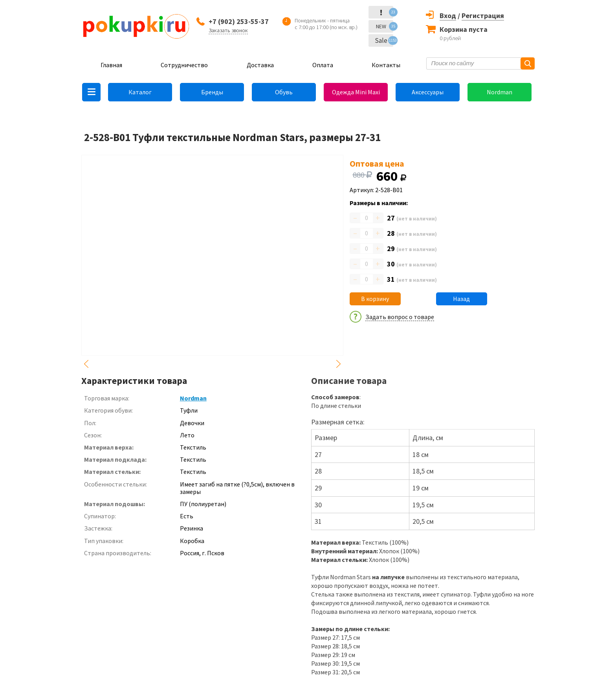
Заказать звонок (228, 30)
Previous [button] (86, 364)
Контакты (386, 65)
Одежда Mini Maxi (356, 92)
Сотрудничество (184, 65)
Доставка (260, 65)
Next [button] (339, 364)
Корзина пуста (464, 29)
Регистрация (483, 16)
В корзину (375, 299)
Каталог (140, 92)
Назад (461, 299)
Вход (448, 16)
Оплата (323, 65)
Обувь (284, 92)
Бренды (212, 92)
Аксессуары (428, 92)
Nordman (500, 92)
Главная (111, 65)
